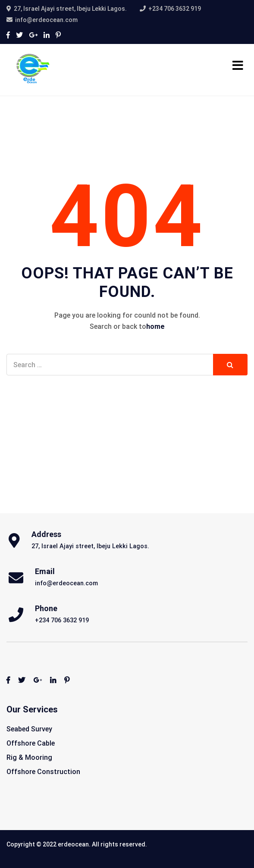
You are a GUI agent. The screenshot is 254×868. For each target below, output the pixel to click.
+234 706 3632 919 (175, 9)
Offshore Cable (31, 743)
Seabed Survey (29, 729)
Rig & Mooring (29, 757)
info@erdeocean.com (46, 20)
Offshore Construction (43, 772)
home (155, 326)
